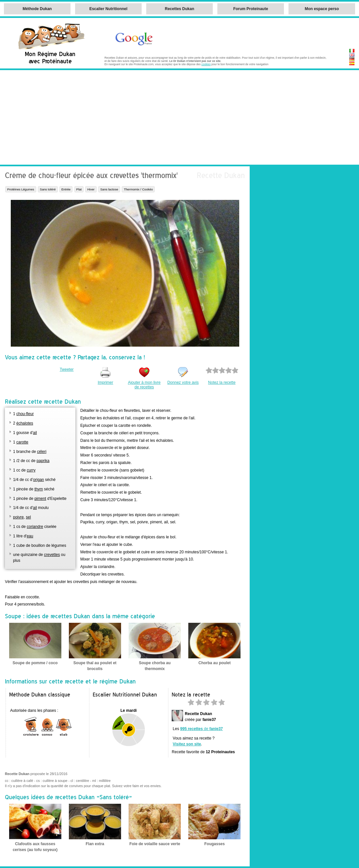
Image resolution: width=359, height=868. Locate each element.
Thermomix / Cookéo (138, 189)
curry (31, 470)
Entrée (66, 189)
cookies (206, 64)
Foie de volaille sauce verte (155, 844)
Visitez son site (187, 744)
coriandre (35, 527)
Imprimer (105, 382)
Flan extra (95, 844)
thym (39, 489)
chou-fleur (25, 414)
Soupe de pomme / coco (35, 663)
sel (28, 517)
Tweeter (67, 369)
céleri (42, 452)
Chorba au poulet (215, 663)
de (202, 729)
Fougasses (215, 844)
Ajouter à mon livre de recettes (144, 385)
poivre (18, 517)
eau (30, 536)
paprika (43, 461)
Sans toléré (48, 189)
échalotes (25, 423)
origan (38, 480)
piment (40, 499)
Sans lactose (109, 189)
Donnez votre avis (183, 382)
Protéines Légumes (21, 189)
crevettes (52, 555)
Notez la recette (222, 382)
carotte (22, 442)
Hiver (91, 189)
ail (35, 433)
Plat (79, 189)
